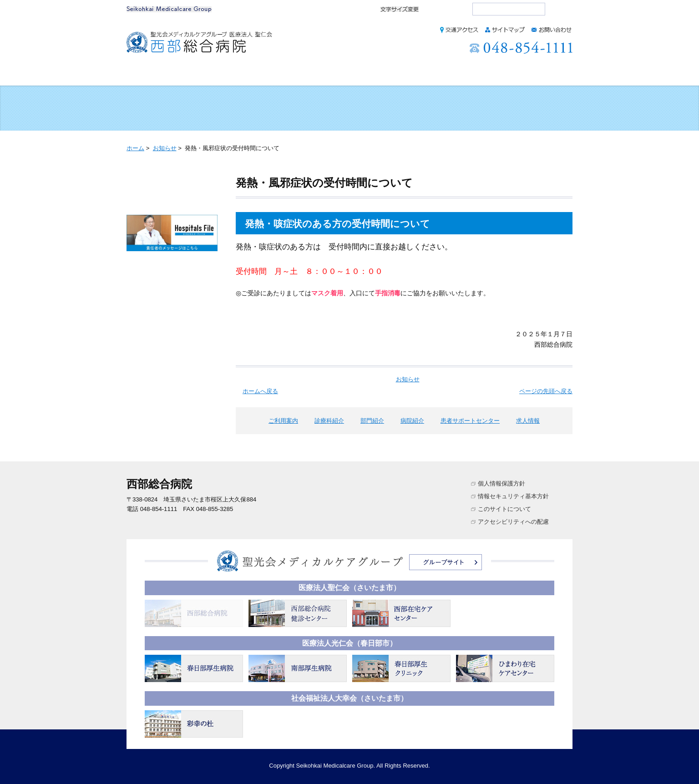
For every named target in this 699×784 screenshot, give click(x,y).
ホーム (150, 74)
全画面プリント (459, 148)
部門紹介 (331, 74)
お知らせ (165, 148)
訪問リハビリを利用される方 (440, 109)
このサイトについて (504, 509)
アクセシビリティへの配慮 (513, 522)
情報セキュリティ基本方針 (513, 496)
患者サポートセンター (467, 74)
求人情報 (544, 74)
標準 (437, 9)
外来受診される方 (169, 109)
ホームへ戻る (260, 391)
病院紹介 (389, 74)
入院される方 (349, 109)
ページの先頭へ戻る (546, 391)
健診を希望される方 (259, 109)
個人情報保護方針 (501, 483)
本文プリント (536, 148)
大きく (457, 9)
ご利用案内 (205, 74)
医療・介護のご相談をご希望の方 (530, 109)
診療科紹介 (269, 74)
